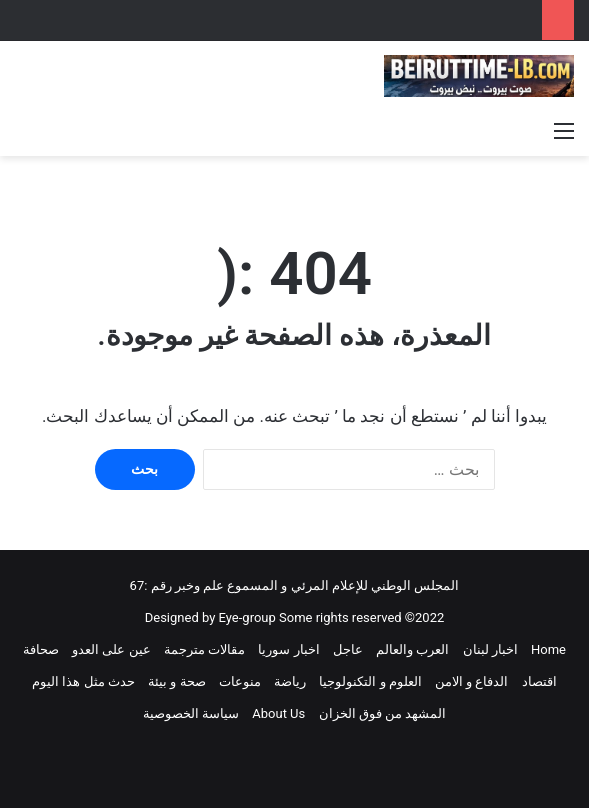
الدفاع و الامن (471, 681)
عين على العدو (111, 649)
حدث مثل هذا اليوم (83, 681)
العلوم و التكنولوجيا (370, 681)
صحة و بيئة (176, 681)
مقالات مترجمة (204, 649)
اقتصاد (539, 681)
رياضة (290, 681)
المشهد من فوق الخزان (383, 713)
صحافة (41, 649)
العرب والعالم (412, 649)
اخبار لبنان (490, 649)
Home (548, 649)
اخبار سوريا (288, 649)
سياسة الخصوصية (191, 713)
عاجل (348, 649)
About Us (278, 713)
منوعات (240, 681)
